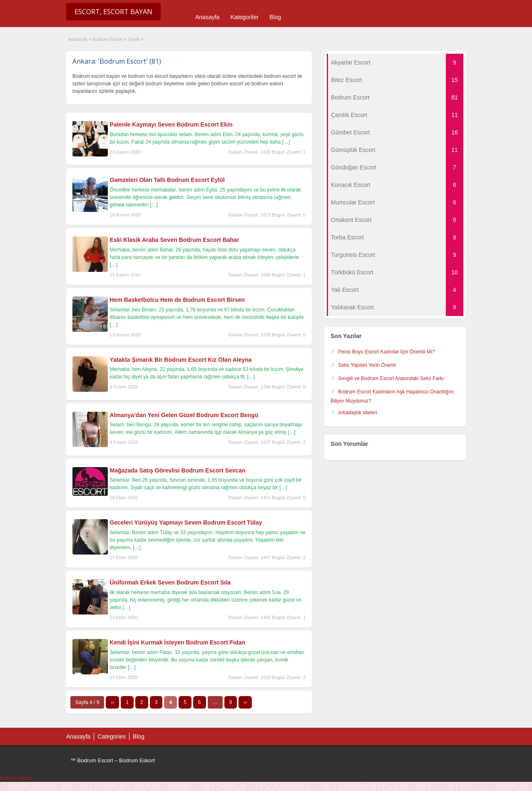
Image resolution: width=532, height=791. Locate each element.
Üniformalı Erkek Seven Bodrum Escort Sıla (170, 582)
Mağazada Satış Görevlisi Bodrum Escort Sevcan (178, 470)
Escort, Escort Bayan (113, 12)
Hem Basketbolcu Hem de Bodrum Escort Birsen (177, 300)
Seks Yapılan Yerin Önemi (367, 365)
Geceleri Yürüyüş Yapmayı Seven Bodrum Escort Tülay (186, 522)
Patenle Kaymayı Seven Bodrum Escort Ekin (171, 124)
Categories (112, 736)
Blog (275, 17)
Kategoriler (244, 17)
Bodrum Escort (108, 39)
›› (245, 702)
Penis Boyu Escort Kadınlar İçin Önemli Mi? (386, 352)
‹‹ (112, 702)
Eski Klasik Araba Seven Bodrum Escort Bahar (175, 240)
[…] (286, 142)
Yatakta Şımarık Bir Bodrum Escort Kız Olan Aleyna (181, 360)
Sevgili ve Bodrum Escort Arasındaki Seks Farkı (391, 378)
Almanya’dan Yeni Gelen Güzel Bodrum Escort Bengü (184, 415)
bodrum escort (16, 778)
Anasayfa (207, 17)
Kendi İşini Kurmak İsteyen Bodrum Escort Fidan (178, 642)
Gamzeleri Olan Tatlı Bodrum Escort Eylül (167, 180)
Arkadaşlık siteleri (358, 413)
